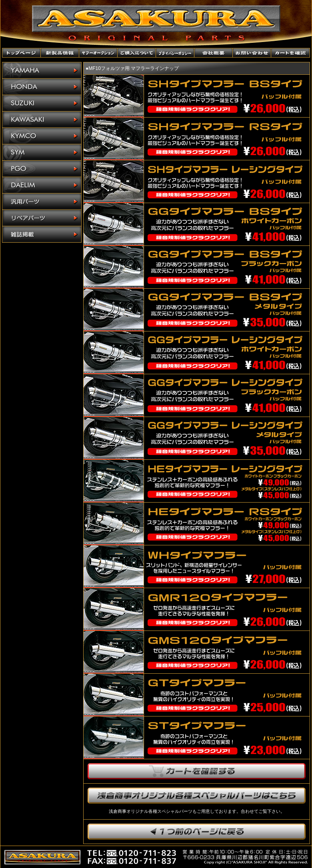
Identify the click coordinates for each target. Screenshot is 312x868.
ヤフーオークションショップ (98, 53)
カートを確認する (197, 771)
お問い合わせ (252, 53)
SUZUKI (42, 103)
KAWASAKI (42, 120)
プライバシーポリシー (175, 53)
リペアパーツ (42, 218)
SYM (42, 153)
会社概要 (214, 53)
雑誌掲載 (42, 234)
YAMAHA (42, 71)
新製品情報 (60, 53)
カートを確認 (290, 53)
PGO (42, 169)
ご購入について (137, 53)
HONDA (42, 87)
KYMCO (42, 136)
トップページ (22, 53)
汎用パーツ (42, 202)
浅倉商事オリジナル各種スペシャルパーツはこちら (197, 796)
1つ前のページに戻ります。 (197, 832)
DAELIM (42, 185)
